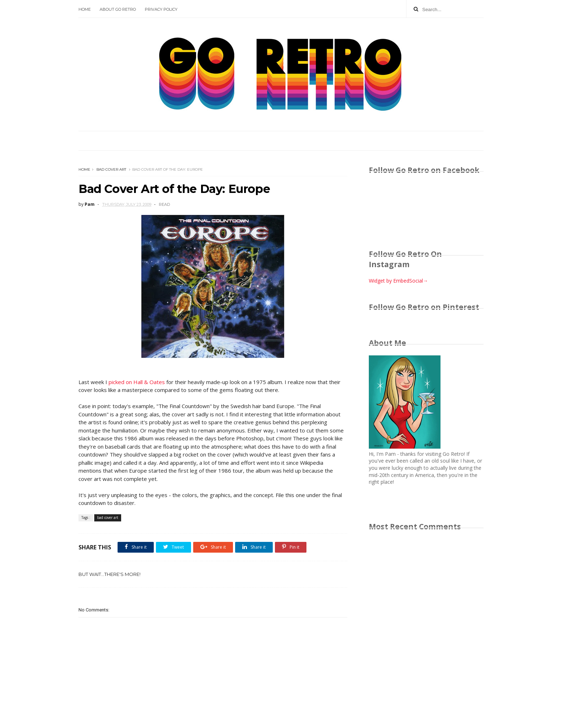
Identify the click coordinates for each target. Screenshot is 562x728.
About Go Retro (118, 9)
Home (85, 9)
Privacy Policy (161, 9)
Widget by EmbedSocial (398, 281)
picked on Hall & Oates (137, 382)
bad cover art (111, 169)
